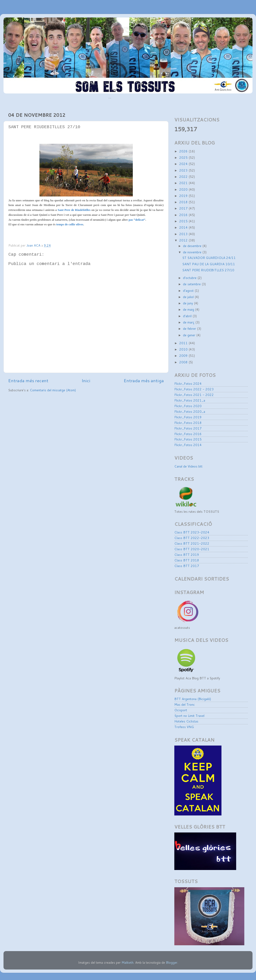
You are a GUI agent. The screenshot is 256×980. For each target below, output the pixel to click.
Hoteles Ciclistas (186, 721)
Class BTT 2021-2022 (192, 543)
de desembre (193, 246)
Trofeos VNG (184, 727)
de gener (190, 335)
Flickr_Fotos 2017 (188, 428)
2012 (184, 240)
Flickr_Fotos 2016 (188, 434)
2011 (184, 343)
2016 (184, 215)
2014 (184, 227)
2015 (184, 221)
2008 (184, 362)
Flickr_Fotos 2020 (188, 406)
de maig (189, 309)
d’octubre (190, 278)
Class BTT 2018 (187, 560)
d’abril (188, 316)
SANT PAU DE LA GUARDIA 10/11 (209, 264)
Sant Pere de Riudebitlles (74, 210)
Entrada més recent (28, 380)
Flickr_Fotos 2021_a (190, 400)
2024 (184, 164)
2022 (184, 177)
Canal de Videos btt (188, 466)
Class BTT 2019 (187, 555)
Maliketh (128, 962)
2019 (184, 196)
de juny (188, 303)
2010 (184, 349)
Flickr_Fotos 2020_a (190, 411)
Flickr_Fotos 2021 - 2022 (194, 395)
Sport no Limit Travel (189, 716)
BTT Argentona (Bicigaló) (193, 699)
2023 (184, 170)
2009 (184, 356)
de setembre (192, 284)
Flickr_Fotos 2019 (188, 417)
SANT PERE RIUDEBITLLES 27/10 (208, 270)
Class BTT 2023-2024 (192, 532)
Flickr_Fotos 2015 (188, 439)
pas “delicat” (137, 220)
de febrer (190, 328)
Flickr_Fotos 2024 (188, 383)
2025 (184, 157)
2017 (184, 208)
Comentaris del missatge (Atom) (53, 390)
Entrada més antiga (144, 380)
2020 (184, 189)
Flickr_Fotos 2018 (188, 423)
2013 (184, 234)
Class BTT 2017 (187, 566)
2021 (184, 183)
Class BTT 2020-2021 (192, 549)
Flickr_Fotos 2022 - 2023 (194, 389)
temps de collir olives (70, 224)
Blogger (172, 962)
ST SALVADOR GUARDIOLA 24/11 (209, 258)
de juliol (189, 297)
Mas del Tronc (185, 704)
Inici (86, 380)
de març (189, 322)
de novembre (193, 252)
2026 (184, 151)
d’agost (189, 291)
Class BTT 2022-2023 (192, 538)
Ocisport (181, 710)
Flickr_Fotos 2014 (188, 445)
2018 (184, 202)
